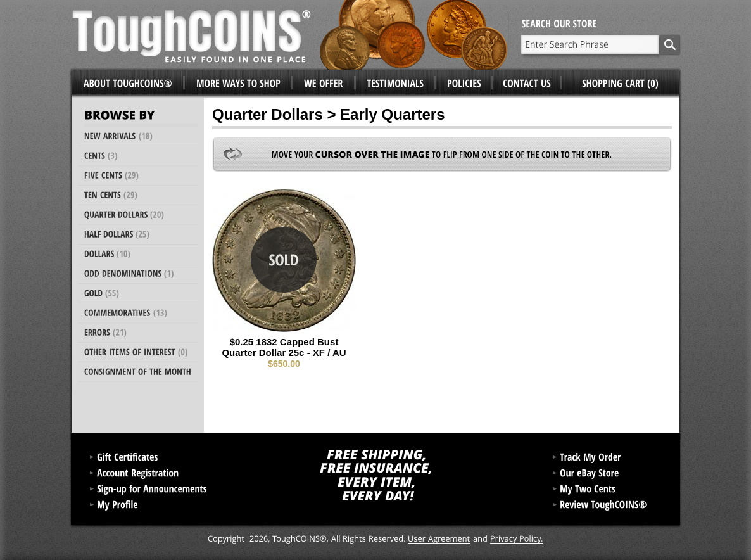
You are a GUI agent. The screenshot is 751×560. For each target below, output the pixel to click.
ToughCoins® (290, 35)
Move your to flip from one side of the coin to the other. (442, 155)
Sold (284, 260)
